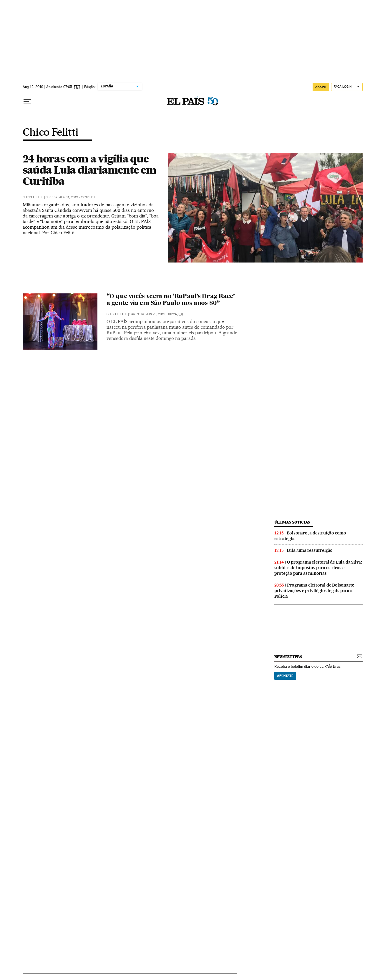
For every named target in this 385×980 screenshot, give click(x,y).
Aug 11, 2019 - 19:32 (77, 197)
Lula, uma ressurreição (310, 550)
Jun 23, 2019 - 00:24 (165, 314)
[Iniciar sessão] (347, 87)
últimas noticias (292, 522)
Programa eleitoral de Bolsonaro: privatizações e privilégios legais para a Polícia (314, 591)
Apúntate (285, 676)
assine (321, 87)
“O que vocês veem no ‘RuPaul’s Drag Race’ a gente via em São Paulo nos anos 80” (171, 300)
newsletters (288, 657)
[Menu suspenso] (27, 102)
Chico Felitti (51, 133)
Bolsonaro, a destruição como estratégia (310, 536)
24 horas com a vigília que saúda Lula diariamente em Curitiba (89, 170)
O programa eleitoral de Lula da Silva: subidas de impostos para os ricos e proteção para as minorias (318, 568)
